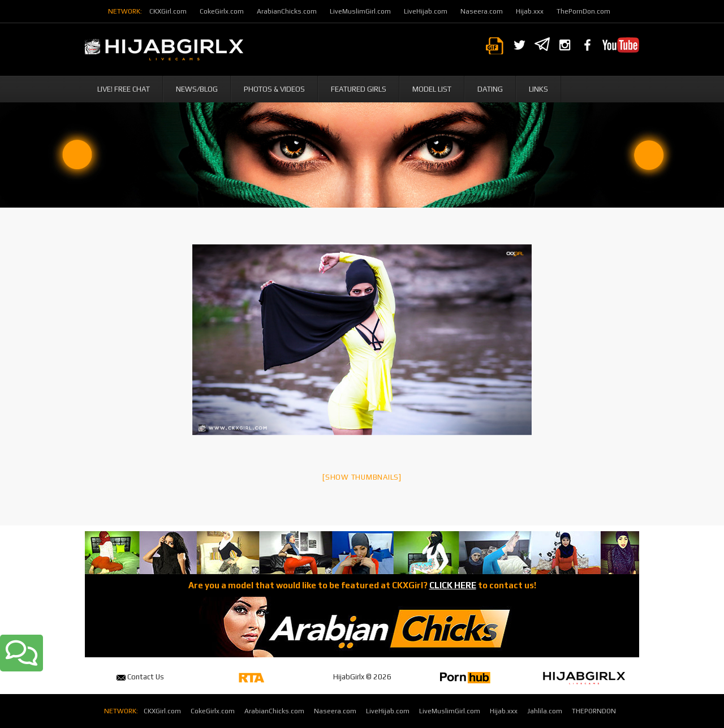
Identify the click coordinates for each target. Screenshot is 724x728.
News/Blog (197, 89)
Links (538, 89)
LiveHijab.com (426, 11)
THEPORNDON (594, 711)
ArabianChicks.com (287, 11)
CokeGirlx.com (222, 11)
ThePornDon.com (583, 11)
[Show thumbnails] (362, 477)
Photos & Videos (274, 89)
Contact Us (140, 677)
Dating (490, 89)
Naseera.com (482, 11)
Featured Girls (359, 89)
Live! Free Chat (124, 89)
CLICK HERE (453, 585)
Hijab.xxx (530, 11)
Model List (432, 89)
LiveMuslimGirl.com (360, 11)
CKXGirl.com (168, 11)
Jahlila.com (545, 711)
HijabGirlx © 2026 (362, 677)
